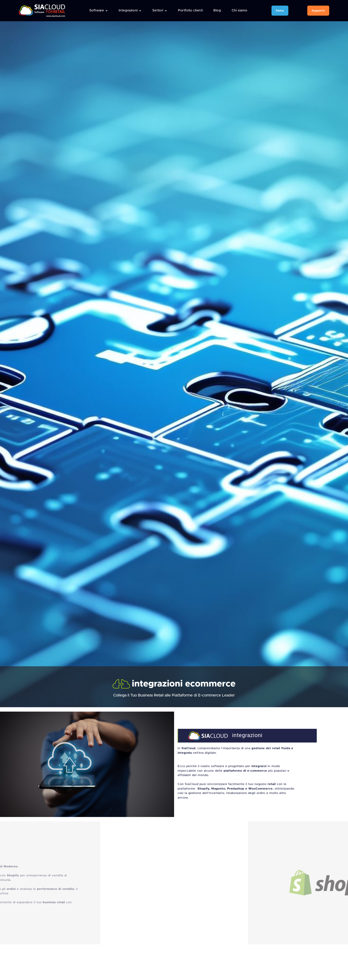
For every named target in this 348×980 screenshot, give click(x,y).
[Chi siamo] (240, 11)
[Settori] (160, 11)
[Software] (99, 11)
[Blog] (217, 11)
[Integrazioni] (130, 11)
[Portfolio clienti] (190, 11)
